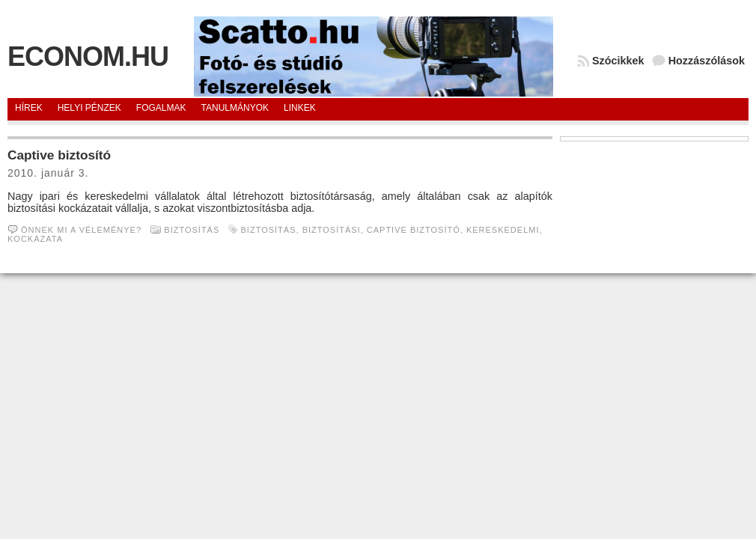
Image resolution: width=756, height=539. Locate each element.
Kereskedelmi (503, 230)
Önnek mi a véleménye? (81, 230)
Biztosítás (192, 230)
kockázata (35, 239)
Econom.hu (88, 57)
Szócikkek (618, 61)
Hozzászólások (707, 61)
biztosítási (332, 230)
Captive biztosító (59, 155)
